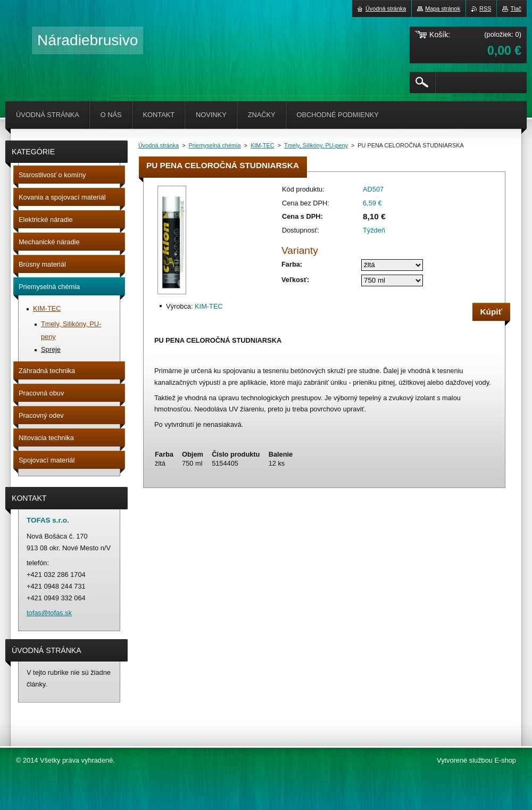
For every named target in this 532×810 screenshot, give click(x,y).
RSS (485, 9)
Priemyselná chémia (215, 145)
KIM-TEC (263, 145)
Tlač (516, 9)
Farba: (292, 264)
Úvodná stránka (159, 145)
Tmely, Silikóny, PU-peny (316, 145)
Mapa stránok (443, 9)
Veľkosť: (295, 280)
